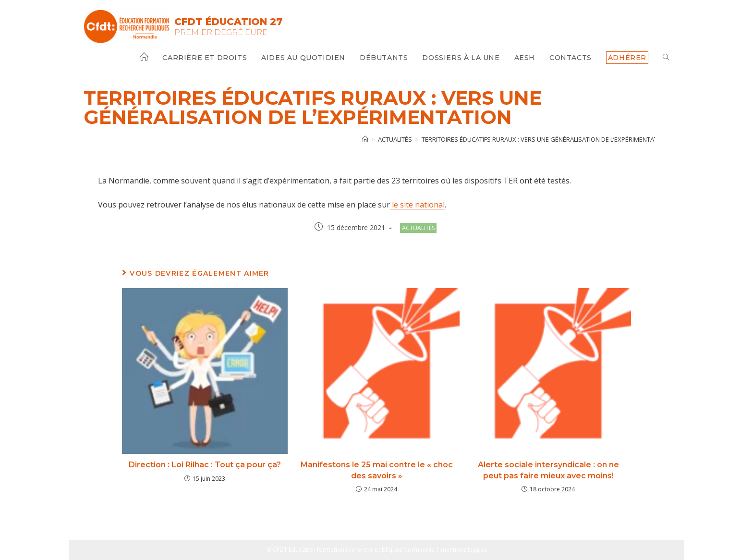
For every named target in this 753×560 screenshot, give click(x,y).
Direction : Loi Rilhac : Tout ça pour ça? (205, 465)
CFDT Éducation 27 (228, 22)
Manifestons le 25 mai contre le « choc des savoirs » (377, 470)
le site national (417, 205)
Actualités (418, 228)
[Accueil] (365, 139)
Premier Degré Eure (221, 32)
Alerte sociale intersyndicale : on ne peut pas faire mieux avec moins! (548, 470)
